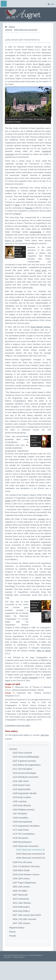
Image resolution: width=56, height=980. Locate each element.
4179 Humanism (20, 855)
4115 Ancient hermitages (24, 790)
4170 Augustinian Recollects (26, 843)
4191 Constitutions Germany (26, 884)
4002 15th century (21, 904)
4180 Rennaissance (22, 860)
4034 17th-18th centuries (24, 937)
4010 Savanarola (21, 916)
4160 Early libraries (22, 823)
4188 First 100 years (22, 880)
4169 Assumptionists (22, 839)
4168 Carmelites (20, 835)
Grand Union (43, 73)
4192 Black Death (21, 888)
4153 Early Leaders (22, 815)
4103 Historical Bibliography (26, 774)
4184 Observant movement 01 (30, 867)
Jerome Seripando (30, 695)
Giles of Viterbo (44, 668)
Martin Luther (44, 64)
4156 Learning (19, 819)
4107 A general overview (24, 778)
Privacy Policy (19, 975)
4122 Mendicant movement (26, 795)
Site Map (7, 975)
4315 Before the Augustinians (27, 782)
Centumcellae (35, 232)
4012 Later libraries (22, 920)
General (9, 30)
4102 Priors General (22, 770)
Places (12, 949)
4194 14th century (21, 896)
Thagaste (28, 208)
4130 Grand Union (21, 803)
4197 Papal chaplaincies (24, 900)
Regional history (17, 945)
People (13, 953)
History (12, 27)
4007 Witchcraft (20, 912)
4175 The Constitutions (24, 851)
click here (45, 753)
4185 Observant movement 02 (30, 871)
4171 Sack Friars (21, 847)
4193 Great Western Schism (26, 892)
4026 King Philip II (21, 929)
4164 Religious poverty (24, 827)
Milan (17, 205)
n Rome (17, 214)
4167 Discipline (20, 831)
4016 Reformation (21, 925)
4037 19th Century (22, 941)
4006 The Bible (20, 908)
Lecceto (42, 529)
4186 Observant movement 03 (30, 875)
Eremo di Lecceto (14, 240)
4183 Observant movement (26, 30)
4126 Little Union (21, 799)
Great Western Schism (40, 329)
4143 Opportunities (22, 807)
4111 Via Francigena (23, 786)
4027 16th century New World (27, 933)
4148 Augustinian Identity (25, 811)
